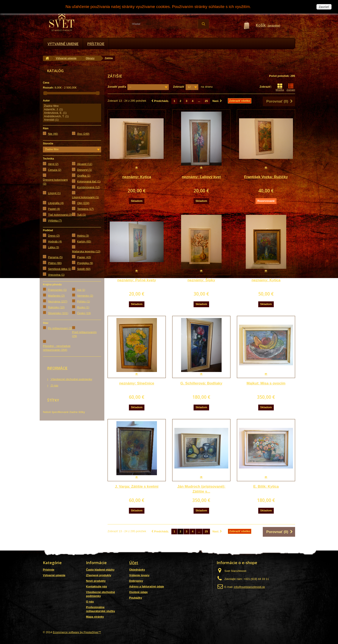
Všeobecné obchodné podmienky (71, 379)
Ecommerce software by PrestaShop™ (77, 632)
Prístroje (96, 44)
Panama (55, 257)
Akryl (53, 164)
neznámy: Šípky (201, 280)
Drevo (54, 236)
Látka (54, 247)
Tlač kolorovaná (60, 215)
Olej (83, 203)
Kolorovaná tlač (89, 181)
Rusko (83, 307)
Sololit (84, 269)
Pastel (54, 209)
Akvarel (85, 164)
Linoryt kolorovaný (85, 197)
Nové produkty (96, 581)
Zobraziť (179, 87)
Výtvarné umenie (63, 44)
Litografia (56, 203)
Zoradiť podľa (117, 87)
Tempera (85, 209)
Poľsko (84, 301)
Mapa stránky (95, 617)
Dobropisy (136, 581)
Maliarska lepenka (86, 251)
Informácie (57, 368)
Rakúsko (56, 307)
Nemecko (85, 296)
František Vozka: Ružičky (266, 177)
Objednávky (137, 570)
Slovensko (58, 313)
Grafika (84, 176)
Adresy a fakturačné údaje (147, 586)
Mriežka (280, 87)
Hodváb (55, 241)
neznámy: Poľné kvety (137, 280)
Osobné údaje (138, 592)
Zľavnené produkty (99, 575)
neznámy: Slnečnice (137, 383)
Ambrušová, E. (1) (72, 113)
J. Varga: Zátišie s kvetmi (137, 487)
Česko (84, 313)
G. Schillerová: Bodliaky (201, 383)
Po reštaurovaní (60, 328)
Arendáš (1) (72, 120)
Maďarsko (56, 296)
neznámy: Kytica (137, 177)
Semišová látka (60, 269)
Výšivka (55, 221)
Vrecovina (56, 275)
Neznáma (58, 301)
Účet (134, 563)
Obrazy (90, 58)
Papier (84, 257)
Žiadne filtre (72, 106)
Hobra (83, 236)
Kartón (84, 241)
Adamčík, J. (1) (72, 109)
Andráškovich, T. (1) (72, 116)
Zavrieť (324, 7)
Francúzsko (57, 290)
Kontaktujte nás (97, 586)
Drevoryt (85, 170)
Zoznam (291, 87)
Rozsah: (48, 88)
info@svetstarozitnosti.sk (249, 587)
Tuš (82, 215)
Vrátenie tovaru (139, 575)
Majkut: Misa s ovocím (266, 383)
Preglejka (85, 263)
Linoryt (54, 193)
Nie (53, 134)
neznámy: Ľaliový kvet (201, 177)
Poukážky (136, 598)
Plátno (55, 263)
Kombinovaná (89, 187)
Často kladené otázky (100, 570)
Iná (81, 290)
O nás (54, 385)
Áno (83, 134)
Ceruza (55, 170)
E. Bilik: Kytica (266, 487)
